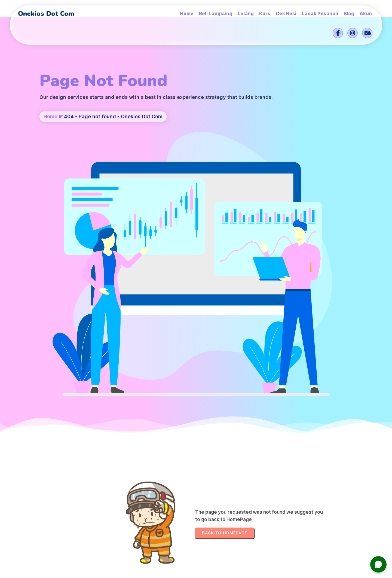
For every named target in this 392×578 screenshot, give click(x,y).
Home (50, 143)
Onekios (235, 571)
